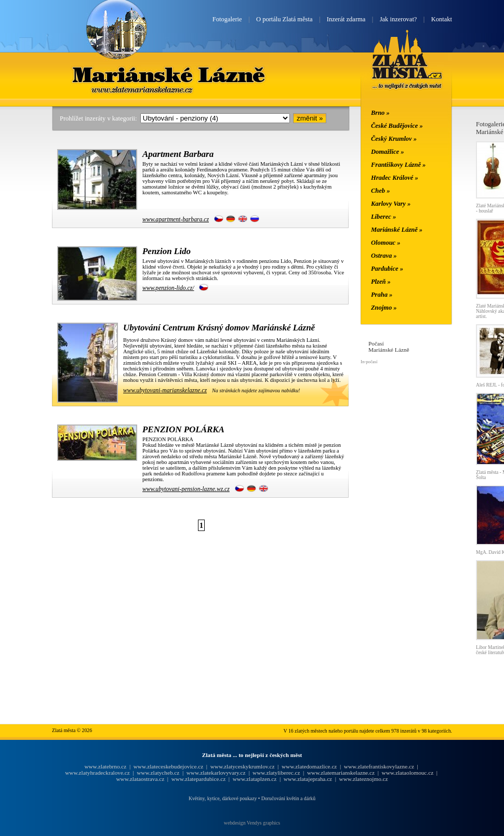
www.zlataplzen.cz (255, 779)
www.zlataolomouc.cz (408, 773)
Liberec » (383, 217)
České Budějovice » (397, 126)
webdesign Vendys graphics (252, 823)
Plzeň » (381, 282)
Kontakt (442, 19)
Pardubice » (387, 269)
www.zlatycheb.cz (158, 773)
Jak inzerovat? (399, 19)
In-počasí (369, 362)
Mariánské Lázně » (397, 230)
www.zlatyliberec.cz (276, 773)
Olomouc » (386, 243)
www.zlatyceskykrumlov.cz (243, 766)
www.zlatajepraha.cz (308, 779)
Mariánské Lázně (169, 74)
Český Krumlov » (394, 139)
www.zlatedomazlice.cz (309, 766)
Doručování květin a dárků (288, 798)
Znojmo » (384, 308)
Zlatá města (407, 72)
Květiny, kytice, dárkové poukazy (223, 798)
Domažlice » (387, 152)
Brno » (380, 113)
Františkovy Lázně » (398, 165)
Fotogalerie (227, 19)
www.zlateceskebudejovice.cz (168, 766)
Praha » (382, 295)
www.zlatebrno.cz (105, 766)
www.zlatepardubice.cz (199, 779)
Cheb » (380, 191)
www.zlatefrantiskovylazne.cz (379, 766)
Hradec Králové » (395, 178)
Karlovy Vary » (391, 204)
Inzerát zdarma (346, 19)
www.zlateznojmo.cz (364, 779)
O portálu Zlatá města (284, 19)
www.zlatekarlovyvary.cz (216, 773)
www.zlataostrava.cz (140, 779)
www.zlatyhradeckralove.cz (97, 773)
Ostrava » (384, 256)
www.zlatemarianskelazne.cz (341, 773)
